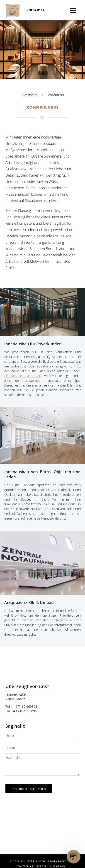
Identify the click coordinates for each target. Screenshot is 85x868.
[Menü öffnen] (73, 10)
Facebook (66, 861)
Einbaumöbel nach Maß (23, 376)
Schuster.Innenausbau (13, 11)
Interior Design (53, 211)
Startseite (30, 95)
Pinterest (39, 866)
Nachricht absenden (29, 789)
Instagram (57, 866)
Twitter (23, 866)
